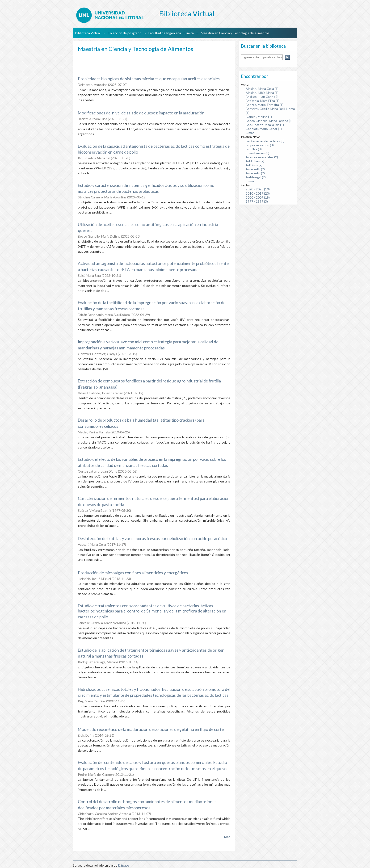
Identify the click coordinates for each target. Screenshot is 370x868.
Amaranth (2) (255, 169)
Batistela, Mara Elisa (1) (263, 101)
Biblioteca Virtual (88, 33)
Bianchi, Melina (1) (259, 117)
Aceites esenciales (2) (262, 157)
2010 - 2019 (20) (258, 193)
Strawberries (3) (257, 153)
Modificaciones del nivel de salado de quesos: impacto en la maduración (141, 113)
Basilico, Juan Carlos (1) (263, 97)
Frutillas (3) (254, 149)
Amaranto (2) (255, 173)
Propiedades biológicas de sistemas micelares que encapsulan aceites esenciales (149, 79)
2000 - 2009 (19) (258, 197)
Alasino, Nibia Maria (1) (262, 93)
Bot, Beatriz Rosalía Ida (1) (265, 125)
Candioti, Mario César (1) (264, 129)
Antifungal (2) (256, 177)
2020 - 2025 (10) (258, 189)
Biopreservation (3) (260, 145)
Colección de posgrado (124, 33)
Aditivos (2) (254, 165)
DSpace (124, 865)
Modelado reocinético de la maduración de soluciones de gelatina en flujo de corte (151, 729)
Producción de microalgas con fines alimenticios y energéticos (133, 573)
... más (250, 133)
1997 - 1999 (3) (257, 201)
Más (227, 837)
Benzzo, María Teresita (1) (265, 105)
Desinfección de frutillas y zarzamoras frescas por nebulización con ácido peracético (152, 539)
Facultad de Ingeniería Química (171, 33)
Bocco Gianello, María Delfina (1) (269, 121)
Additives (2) (255, 161)
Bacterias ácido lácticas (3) (265, 141)
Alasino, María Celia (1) (262, 89)
